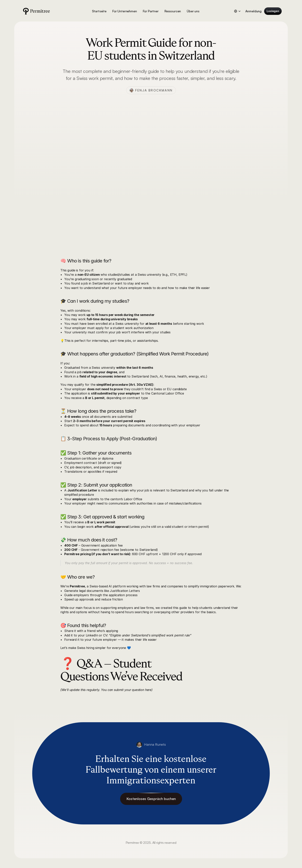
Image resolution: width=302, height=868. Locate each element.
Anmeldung (254, 11)
